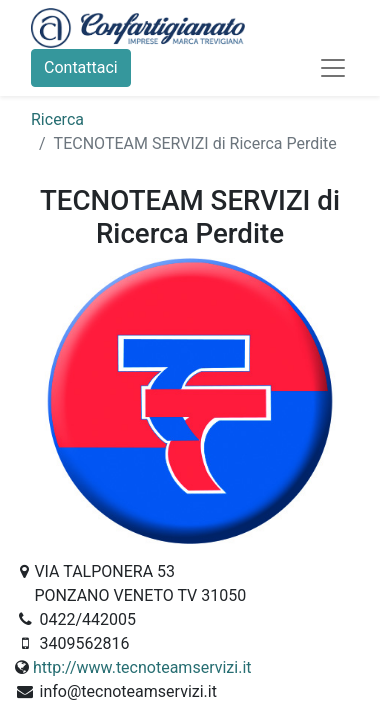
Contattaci (81, 67)
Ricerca (57, 119)
